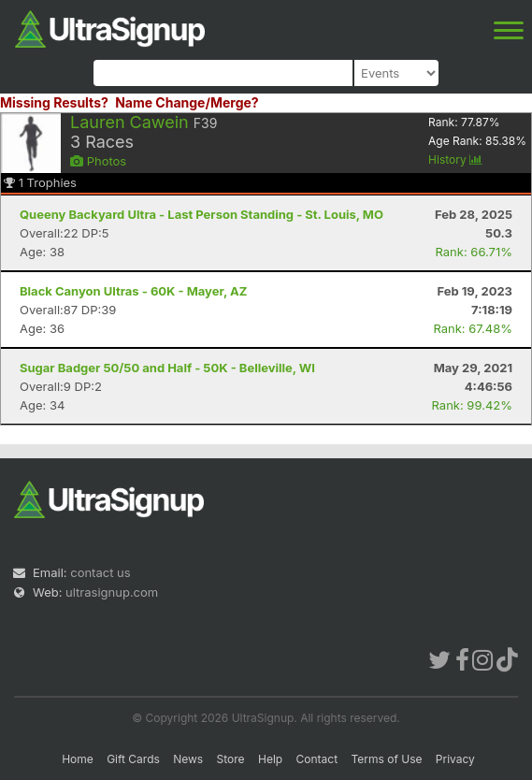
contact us (100, 572)
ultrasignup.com (112, 592)
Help (270, 759)
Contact (317, 759)
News (188, 759)
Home (78, 759)
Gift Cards (133, 759)
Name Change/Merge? (187, 102)
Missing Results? (54, 102)
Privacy (455, 759)
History (455, 159)
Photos (98, 161)
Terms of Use (386, 759)
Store (231, 759)
